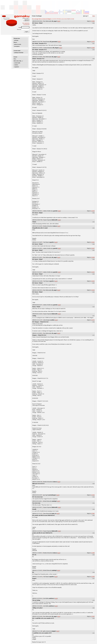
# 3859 (93, 577)
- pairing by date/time (19, 53)
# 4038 (93, 257)
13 (64, 19)
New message (35, 19)
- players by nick (17, 44)
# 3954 (93, 495)
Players (15, 42)
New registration (26, 23)
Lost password (26, 24)
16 (69, 19)
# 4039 (93, 211)
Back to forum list (43, 19)
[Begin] (49, 19)
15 (67, 19)
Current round (17, 51)
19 (73, 19)
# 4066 (93, 21)
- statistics (16, 65)
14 (65, 19)
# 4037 (93, 248)
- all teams (16, 40)
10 (60, 19)
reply (59, 21)
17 (70, 19)
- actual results (17, 63)
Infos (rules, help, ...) (18, 61)
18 (72, 19)
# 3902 (93, 513)
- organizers (16, 67)
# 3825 (93, 616)
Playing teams (17, 38)
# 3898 (93, 553)
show (94, 16)
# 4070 (93, 42)
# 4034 (93, 290)
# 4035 (93, 272)
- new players (17, 46)
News (15, 59)
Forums (15, 57)
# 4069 (93, 48)
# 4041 (93, 242)
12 (62, 19)
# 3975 (93, 320)
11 (61, 19)
